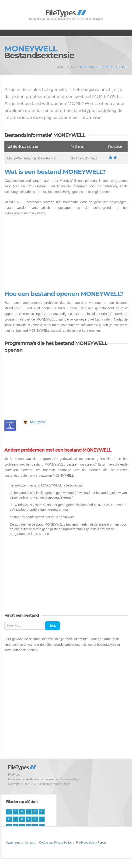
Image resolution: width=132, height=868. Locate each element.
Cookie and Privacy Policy (55, 843)
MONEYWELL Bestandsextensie (104, 67)
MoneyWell (38, 422)
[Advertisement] (66, 253)
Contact (30, 843)
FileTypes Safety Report (91, 843)
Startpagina (65, 67)
